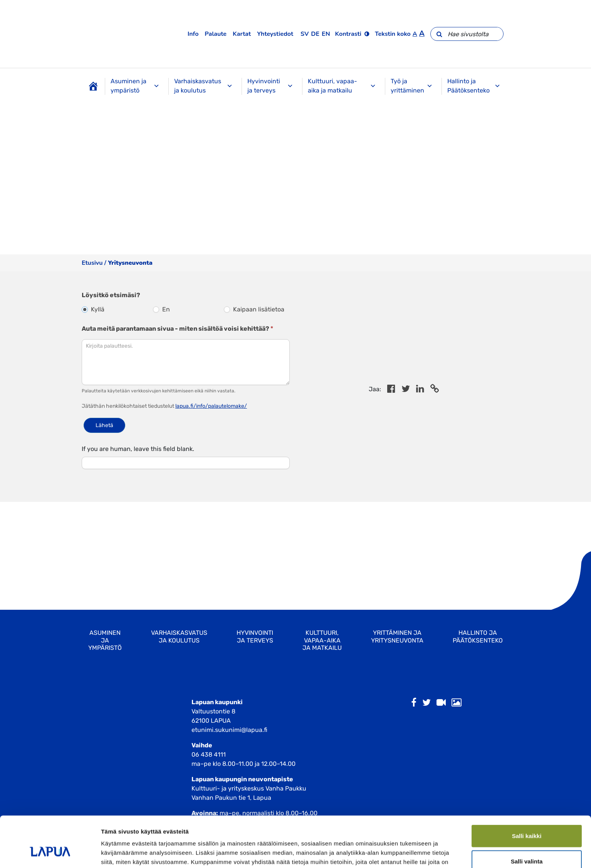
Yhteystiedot (275, 34)
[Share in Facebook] (391, 390)
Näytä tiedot (412, 504)
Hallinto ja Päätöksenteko (474, 86)
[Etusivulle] (100, 34)
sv (305, 34)
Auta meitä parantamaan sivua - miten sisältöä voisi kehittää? (177, 329)
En (161, 309)
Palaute (216, 34)
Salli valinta (527, 468)
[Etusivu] (93, 86)
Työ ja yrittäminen (412, 86)
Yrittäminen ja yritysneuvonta (397, 636)
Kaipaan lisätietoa (254, 309)
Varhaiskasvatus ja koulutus (203, 86)
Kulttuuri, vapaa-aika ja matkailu (342, 86)
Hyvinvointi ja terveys (270, 86)
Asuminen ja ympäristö (135, 86)
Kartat (242, 34)
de (315, 34)
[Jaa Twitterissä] (406, 390)
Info (193, 34)
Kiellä (527, 494)
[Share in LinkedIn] (420, 390)
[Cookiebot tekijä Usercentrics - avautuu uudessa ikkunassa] (50, 504)
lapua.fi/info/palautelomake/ (211, 406)
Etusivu (92, 263)
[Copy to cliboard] (435, 390)
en (326, 34)
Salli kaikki (527, 443)
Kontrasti (348, 34)
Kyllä (93, 309)
